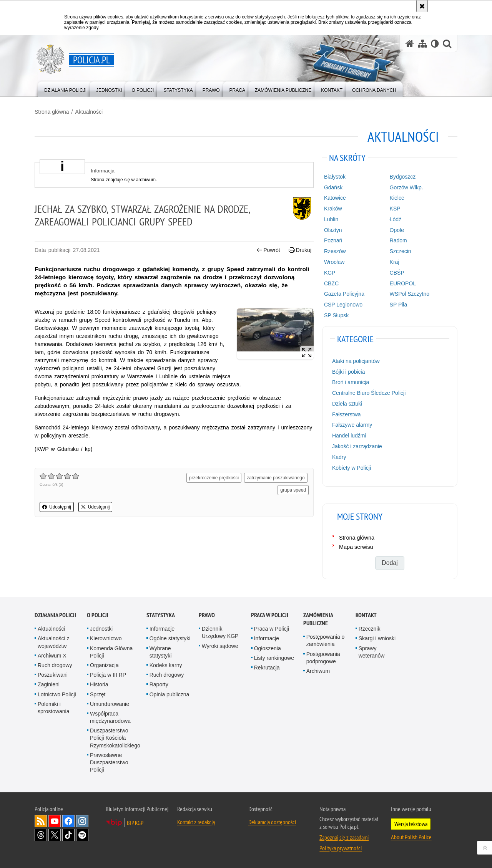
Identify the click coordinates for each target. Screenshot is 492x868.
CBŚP (397, 273)
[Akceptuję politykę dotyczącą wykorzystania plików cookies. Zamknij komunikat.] (422, 6)
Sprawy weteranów (372, 652)
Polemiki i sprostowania (54, 708)
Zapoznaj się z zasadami (344, 837)
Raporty (159, 684)
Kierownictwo (106, 638)
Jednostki (101, 629)
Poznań (333, 240)
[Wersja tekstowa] (435, 44)
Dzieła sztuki (347, 404)
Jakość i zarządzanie (357, 446)
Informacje (162, 629)
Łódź (396, 219)
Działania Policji (55, 615)
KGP (330, 273)
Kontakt (366, 615)
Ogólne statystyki (170, 638)
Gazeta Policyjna (344, 294)
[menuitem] (65, 89)
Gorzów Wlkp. (406, 187)
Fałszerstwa (347, 414)
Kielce (397, 198)
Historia (99, 684)
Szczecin (401, 251)
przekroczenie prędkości (214, 478)
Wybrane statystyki (161, 652)
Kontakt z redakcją (196, 822)
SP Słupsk (336, 315)
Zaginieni (49, 684)
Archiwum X (52, 656)
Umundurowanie (110, 704)
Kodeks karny (166, 665)
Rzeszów (335, 251)
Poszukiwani (53, 675)
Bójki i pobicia (349, 372)
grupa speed (293, 490)
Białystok (335, 177)
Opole (397, 230)
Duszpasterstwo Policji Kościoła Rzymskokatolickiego (115, 738)
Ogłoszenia (268, 648)
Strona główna (52, 112)
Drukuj (300, 250)
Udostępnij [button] (57, 507)
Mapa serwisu (356, 547)
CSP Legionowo (343, 305)
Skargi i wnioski (377, 638)
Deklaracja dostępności (272, 822)
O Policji (98, 615)
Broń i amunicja (351, 382)
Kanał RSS (41, 821)
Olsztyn (333, 230)
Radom (398, 240)
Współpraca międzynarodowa (110, 717)
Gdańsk (333, 187)
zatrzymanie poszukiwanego (276, 478)
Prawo (207, 615)
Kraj (395, 262)
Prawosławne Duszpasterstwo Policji (109, 762)
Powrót (268, 250)
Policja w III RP (108, 675)
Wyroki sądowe (220, 646)
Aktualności (89, 112)
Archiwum (318, 671)
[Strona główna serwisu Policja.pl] (410, 44)
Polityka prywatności (341, 848)
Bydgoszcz (403, 177)
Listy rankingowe (274, 658)
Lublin (331, 219)
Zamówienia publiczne (318, 619)
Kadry (339, 457)
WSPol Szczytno (410, 294)
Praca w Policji (270, 615)
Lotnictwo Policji (57, 694)
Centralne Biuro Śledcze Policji (369, 393)
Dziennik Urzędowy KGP (220, 632)
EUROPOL (403, 283)
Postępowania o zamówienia (326, 640)
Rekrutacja (267, 668)
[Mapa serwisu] (422, 44)
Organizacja (104, 665)
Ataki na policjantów (356, 361)
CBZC (331, 283)
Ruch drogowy (55, 665)
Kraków (333, 209)
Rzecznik (370, 629)
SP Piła (399, 305)
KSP (395, 209)
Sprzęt (98, 694)
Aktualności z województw (53, 642)
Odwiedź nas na (55, 821)
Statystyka (161, 615)
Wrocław (334, 262)
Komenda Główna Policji (111, 652)
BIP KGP (135, 823)
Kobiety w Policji (352, 468)
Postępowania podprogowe (323, 658)
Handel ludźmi (349, 436)
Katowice (335, 198)
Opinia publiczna (170, 694)
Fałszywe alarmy (352, 425)
